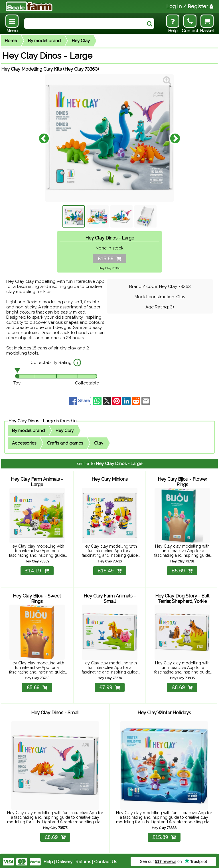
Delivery (64, 860)
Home (11, 41)
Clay (99, 443)
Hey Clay (81, 41)
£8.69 (182, 687)
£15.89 (109, 259)
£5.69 (182, 570)
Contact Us (106, 860)
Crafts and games (65, 443)
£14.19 (37, 570)
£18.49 (109, 570)
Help (48, 860)
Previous (44, 138)
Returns (83, 860)
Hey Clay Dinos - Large (32, 421)
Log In (190, 6)
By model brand (44, 41)
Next (175, 138)
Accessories (24, 443)
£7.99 (109, 687)
